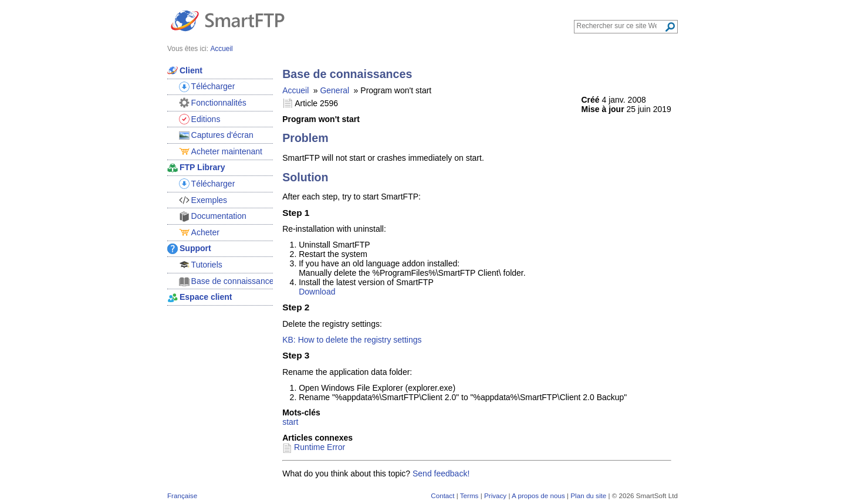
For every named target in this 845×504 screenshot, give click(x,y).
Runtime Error (320, 447)
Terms (469, 495)
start (290, 422)
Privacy (495, 495)
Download (317, 292)
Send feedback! (441, 473)
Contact (442, 495)
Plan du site (588, 495)
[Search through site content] (621, 26)
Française (182, 495)
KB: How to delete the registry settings (352, 340)
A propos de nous (538, 495)
